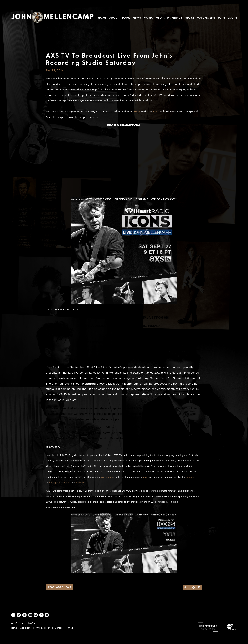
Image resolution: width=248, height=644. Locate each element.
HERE (137, 112)
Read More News (60, 587)
